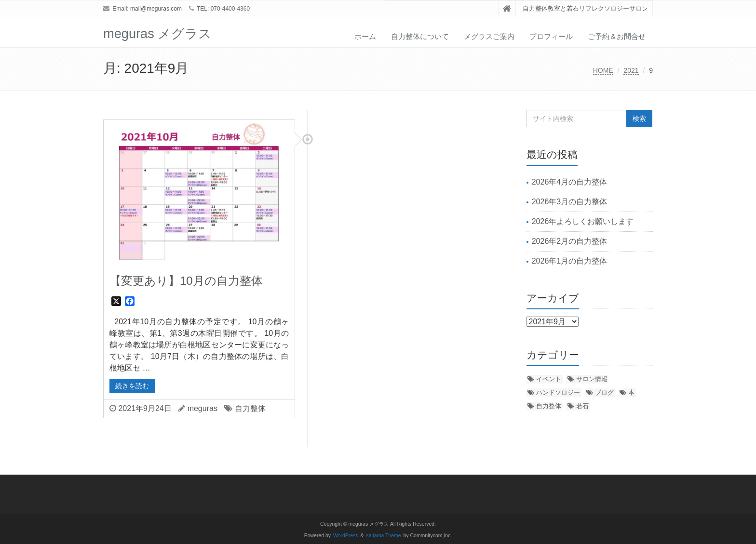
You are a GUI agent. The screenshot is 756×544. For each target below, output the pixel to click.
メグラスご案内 (489, 36)
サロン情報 (592, 379)
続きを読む (132, 386)
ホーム (365, 36)
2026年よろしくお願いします (583, 221)
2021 (631, 70)
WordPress (346, 536)
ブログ (604, 392)
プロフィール (551, 36)
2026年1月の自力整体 (570, 261)
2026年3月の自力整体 (570, 202)
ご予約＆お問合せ (617, 36)
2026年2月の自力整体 (570, 241)
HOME (603, 70)
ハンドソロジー (558, 392)
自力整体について (420, 36)
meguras (202, 408)
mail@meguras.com (156, 9)
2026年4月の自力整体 (570, 182)
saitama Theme (384, 536)
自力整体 (250, 408)
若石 (582, 406)
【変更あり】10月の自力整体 (186, 281)
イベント (549, 379)
